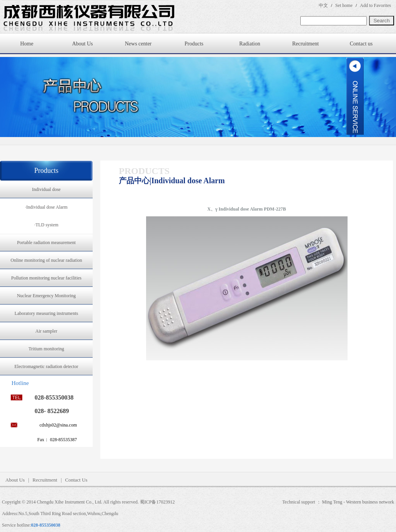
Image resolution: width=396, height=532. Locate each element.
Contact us (361, 44)
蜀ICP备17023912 (157, 502)
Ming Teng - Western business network (358, 502)
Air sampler (46, 331)
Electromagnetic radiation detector (47, 366)
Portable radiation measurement (46, 243)
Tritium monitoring (46, 349)
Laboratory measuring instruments (46, 313)
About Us (82, 44)
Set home (344, 5)
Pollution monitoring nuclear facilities (46, 278)
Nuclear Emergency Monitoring (46, 296)
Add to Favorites (375, 5)
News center (138, 44)
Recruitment (305, 44)
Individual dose (46, 189)
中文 (323, 5)
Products (194, 44)
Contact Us (76, 480)
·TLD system (46, 225)
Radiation (250, 44)
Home (27, 44)
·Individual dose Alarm (46, 207)
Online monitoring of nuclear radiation (47, 260)
